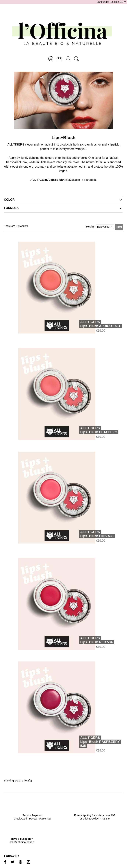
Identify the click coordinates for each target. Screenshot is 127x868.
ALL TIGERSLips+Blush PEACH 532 (93, 430)
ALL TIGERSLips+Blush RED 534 (91, 640)
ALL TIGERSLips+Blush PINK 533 (92, 534)
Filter (119, 227)
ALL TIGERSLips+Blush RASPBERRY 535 (95, 742)
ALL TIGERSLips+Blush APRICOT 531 (95, 324)
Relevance (105, 227)
